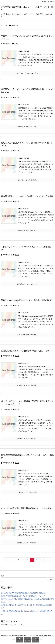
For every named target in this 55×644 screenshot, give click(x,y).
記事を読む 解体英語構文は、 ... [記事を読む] (27, 231)
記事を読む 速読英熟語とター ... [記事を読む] (27, 127)
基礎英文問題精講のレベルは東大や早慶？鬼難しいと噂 (25, 351)
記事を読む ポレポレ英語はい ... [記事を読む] (27, 439)
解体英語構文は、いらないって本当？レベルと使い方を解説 (27, 196)
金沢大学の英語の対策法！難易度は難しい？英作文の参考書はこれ (24, 593)
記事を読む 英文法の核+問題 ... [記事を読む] (27, 180)
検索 (3, 576)
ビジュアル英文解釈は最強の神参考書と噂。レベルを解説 (26, 508)
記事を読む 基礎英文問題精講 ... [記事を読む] (27, 385)
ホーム (5, 25)
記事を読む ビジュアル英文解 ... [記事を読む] (27, 543)
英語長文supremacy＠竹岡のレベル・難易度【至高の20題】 (27, 300)
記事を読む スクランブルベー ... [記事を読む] (27, 284)
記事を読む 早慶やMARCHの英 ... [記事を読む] (27, 73)
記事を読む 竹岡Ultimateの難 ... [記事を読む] (27, 492)
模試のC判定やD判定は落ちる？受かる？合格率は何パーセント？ (23, 596)
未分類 (16, 44)
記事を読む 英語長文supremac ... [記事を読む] (27, 335)
